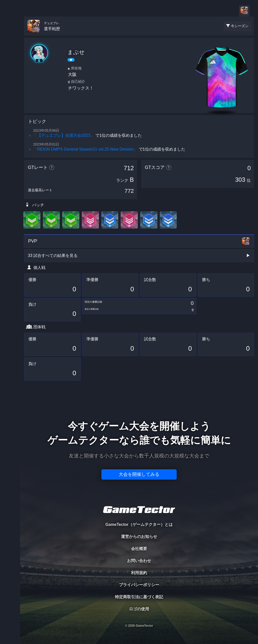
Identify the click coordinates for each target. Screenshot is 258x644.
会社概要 (139, 549)
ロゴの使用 (139, 609)
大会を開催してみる (139, 474)
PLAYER (10, 56)
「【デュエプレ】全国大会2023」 (64, 135)
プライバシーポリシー (139, 585)
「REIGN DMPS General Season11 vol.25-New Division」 (85, 149)
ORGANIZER (10, 77)
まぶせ (76, 52)
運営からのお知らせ (139, 537)
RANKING (10, 97)
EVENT (10, 118)
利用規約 (139, 573)
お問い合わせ (139, 561)
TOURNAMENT (10, 36)
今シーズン (240, 26)
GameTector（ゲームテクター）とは (139, 524)
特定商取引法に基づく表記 (139, 597)
